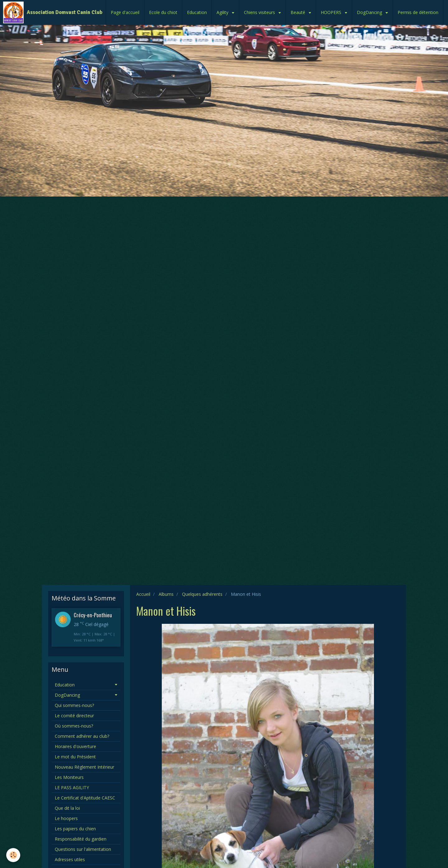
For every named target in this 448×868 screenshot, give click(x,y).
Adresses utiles (70, 859)
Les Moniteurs (69, 777)
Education (197, 12)
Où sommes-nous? (74, 726)
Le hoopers (66, 818)
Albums (166, 594)
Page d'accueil (125, 12)
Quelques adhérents (202, 594)
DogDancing (370, 12)
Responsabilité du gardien (81, 839)
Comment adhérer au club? (82, 736)
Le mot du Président (75, 757)
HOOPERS (332, 12)
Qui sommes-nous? (74, 705)
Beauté (299, 12)
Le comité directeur (74, 716)
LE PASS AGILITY (72, 787)
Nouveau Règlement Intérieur (84, 767)
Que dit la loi (67, 808)
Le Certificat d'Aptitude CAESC (85, 798)
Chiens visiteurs (260, 12)
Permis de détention (418, 12)
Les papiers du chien (75, 829)
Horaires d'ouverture (75, 746)
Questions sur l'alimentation (83, 849)
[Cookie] (13, 855)
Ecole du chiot (163, 12)
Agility (223, 12)
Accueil (143, 594)
